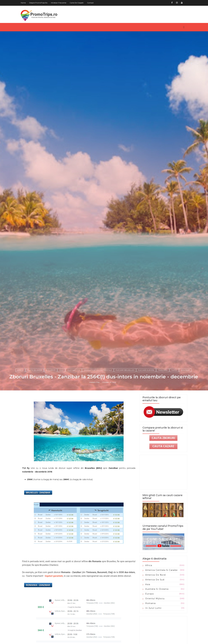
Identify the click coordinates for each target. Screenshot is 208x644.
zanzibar (186, 397)
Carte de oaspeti (78, 3)
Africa (21, 397)
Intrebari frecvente (60, 3)
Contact (92, 3)
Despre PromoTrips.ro (40, 3)
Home (24, 3)
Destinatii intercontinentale (98, 397)
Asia (147, 612)
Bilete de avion (35, 397)
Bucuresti (51, 397)
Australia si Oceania (156, 616)
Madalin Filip (95, 409)
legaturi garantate (62, 603)
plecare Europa (146, 397)
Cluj (62, 397)
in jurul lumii (152, 635)
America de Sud (154, 607)
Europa (148, 621)
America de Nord (154, 602)
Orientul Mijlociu (154, 626)
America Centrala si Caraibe (160, 598)
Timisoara (163, 397)
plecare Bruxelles (125, 397)
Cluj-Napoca (74, 397)
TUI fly (174, 397)
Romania (149, 631)
